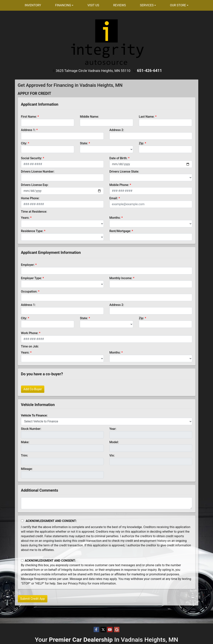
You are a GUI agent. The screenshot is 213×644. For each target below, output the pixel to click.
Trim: (25, 455)
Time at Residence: (34, 212)
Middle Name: (89, 117)
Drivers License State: (124, 172)
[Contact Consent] (22, 561)
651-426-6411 (149, 71)
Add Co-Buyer (33, 389)
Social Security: (32, 158)
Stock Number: (31, 429)
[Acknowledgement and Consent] (22, 521)
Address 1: (28, 130)
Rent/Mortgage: (120, 231)
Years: (25, 218)
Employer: (28, 265)
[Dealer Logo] (107, 42)
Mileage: (27, 469)
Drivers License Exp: (35, 185)
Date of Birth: (118, 158)
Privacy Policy (77, 583)
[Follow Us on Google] (117, 630)
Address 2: (117, 130)
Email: (114, 198)
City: (24, 143)
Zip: (141, 143)
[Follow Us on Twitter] (103, 630)
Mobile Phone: (119, 185)
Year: (113, 429)
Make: (25, 442)
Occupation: (29, 291)
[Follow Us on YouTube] (110, 630)
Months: (115, 218)
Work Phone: (30, 333)
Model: (114, 442)
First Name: (29, 117)
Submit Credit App (33, 599)
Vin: (112, 455)
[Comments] (107, 503)
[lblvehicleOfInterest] (107, 421)
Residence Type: (32, 231)
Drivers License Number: (38, 172)
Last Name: (147, 117)
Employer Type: (31, 278)
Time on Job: (30, 346)
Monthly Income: (121, 278)
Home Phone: (30, 198)
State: (84, 143)
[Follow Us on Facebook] (96, 630)
